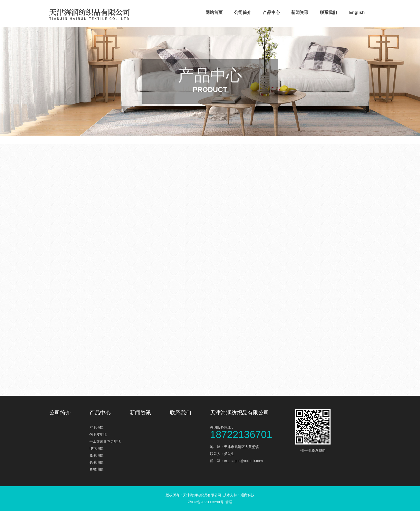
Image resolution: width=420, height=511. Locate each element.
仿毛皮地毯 (98, 434)
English (357, 12)
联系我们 (328, 12)
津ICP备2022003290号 (206, 502)
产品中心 (271, 12)
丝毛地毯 (96, 427)
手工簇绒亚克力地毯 (105, 441)
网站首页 (214, 12)
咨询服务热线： (250, 432)
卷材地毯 (96, 469)
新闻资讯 (300, 12)
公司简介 (243, 12)
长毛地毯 (96, 462)
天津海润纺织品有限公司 (239, 413)
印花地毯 (96, 448)
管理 (229, 502)
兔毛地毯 (96, 455)
